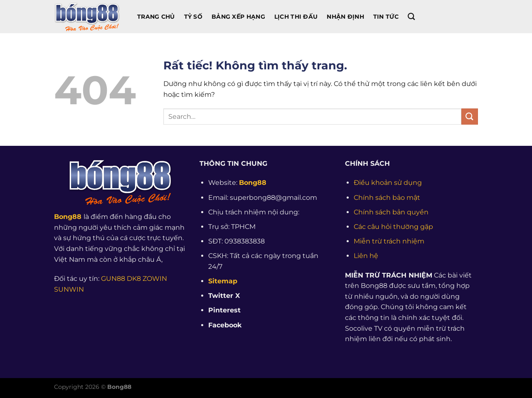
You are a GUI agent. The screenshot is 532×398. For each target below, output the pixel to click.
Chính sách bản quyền (391, 212)
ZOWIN (155, 279)
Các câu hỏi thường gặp (393, 227)
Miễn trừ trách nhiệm (389, 241)
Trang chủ (156, 17)
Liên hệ (366, 256)
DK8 (134, 279)
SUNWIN (69, 289)
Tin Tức (386, 17)
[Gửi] (470, 117)
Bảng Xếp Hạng (238, 17)
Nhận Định (345, 17)
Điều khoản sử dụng (388, 183)
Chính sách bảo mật (387, 198)
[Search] (411, 17)
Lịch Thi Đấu (296, 17)
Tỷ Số (193, 17)
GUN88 (113, 279)
